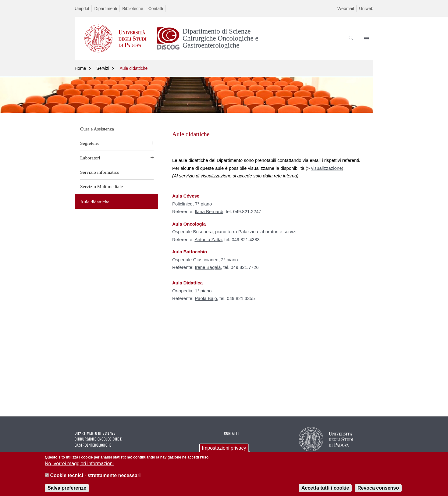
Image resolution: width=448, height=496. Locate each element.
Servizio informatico (100, 172)
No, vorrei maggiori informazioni (79, 467)
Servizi (103, 68)
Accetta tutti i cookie (325, 492)
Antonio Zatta (208, 239)
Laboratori (90, 158)
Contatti (156, 9)
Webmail (346, 9)
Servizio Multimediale (101, 186)
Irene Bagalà (208, 267)
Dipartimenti (106, 9)
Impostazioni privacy (224, 452)
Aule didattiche (133, 68)
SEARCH (363, 45)
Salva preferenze (67, 492)
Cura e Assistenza (97, 129)
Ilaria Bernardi (209, 211)
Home (80, 68)
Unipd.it (82, 9)
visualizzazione (327, 168)
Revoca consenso (378, 492)
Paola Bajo (206, 298)
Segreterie (90, 143)
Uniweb (366, 9)
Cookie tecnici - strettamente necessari (95, 479)
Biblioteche (133, 9)
